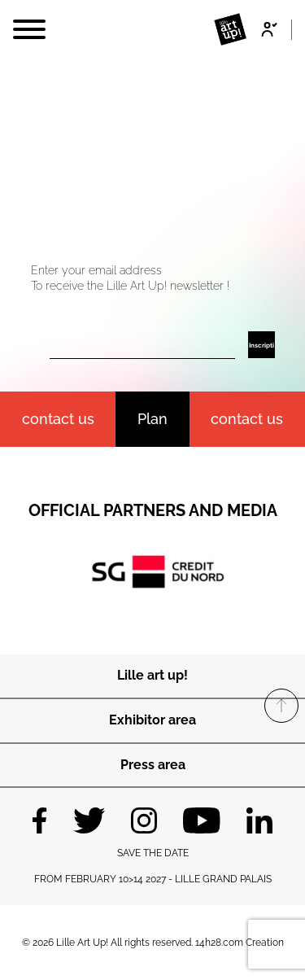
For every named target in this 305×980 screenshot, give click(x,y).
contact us (58, 419)
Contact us (247, 419)
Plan (152, 419)
